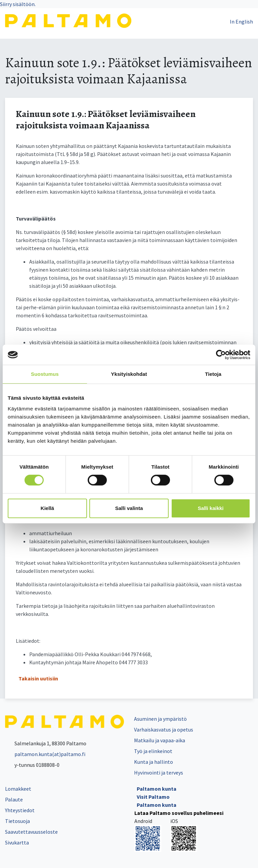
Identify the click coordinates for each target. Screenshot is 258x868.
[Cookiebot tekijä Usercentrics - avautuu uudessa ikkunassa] (221, 355)
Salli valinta (129, 508)
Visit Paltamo (153, 797)
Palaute (14, 799)
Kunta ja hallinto (154, 762)
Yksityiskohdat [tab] (129, 374)
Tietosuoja (17, 821)
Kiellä (47, 508)
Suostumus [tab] (45, 374)
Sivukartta (17, 842)
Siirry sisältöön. (18, 4)
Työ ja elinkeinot (153, 751)
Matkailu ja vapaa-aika (160, 740)
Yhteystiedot (20, 810)
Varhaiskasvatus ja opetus (164, 729)
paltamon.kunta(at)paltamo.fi (45, 754)
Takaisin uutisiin (38, 678)
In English (241, 22)
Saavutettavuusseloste (31, 832)
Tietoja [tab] (213, 374)
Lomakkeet (18, 789)
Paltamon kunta (157, 789)
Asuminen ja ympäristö (160, 719)
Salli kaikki (211, 508)
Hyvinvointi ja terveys (159, 773)
